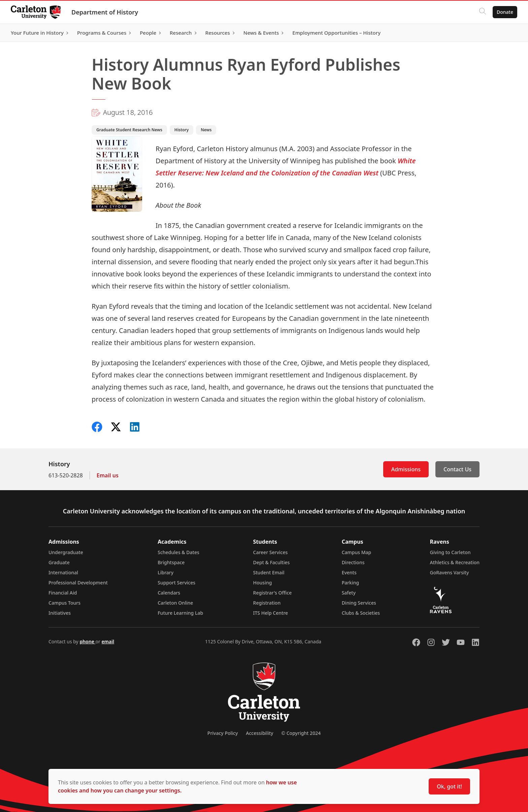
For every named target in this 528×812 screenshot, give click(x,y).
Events (349, 572)
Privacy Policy (223, 733)
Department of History (105, 12)
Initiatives (60, 613)
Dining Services (359, 603)
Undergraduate (66, 552)
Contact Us (457, 469)
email (108, 641)
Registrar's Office (273, 593)
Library (166, 572)
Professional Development (78, 583)
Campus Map (357, 552)
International (63, 572)
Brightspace (171, 562)
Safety (349, 593)
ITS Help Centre (271, 613)
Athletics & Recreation (455, 562)
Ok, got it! (449, 786)
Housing (263, 583)
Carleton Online (175, 603)
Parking (351, 583)
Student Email (269, 572)
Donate (505, 12)
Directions (353, 562)
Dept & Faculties (272, 562)
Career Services (271, 552)
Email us (108, 475)
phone (87, 641)
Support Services (176, 583)
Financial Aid (63, 593)
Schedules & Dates (178, 552)
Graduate (59, 562)
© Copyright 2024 (301, 733)
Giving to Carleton (450, 552)
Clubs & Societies (361, 613)
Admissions (406, 469)
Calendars (169, 593)
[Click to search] (483, 12)
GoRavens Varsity (450, 572)
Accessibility (259, 733)
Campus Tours (64, 603)
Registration (267, 603)
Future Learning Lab (180, 613)
